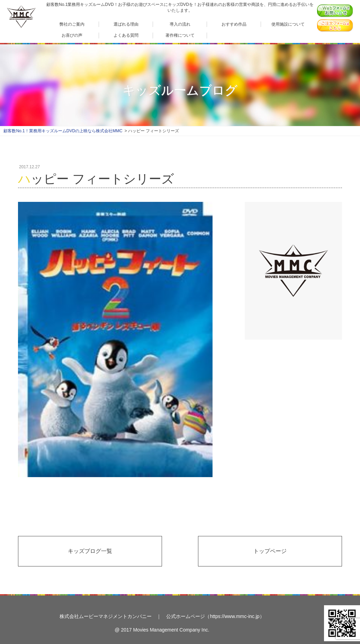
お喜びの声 (72, 35)
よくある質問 (126, 35)
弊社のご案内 (72, 24)
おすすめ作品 (234, 24)
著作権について (180, 35)
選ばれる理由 (126, 24)
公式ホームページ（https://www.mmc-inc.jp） (215, 616)
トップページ (270, 551)
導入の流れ (180, 24)
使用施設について (288, 24)
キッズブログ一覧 (90, 551)
